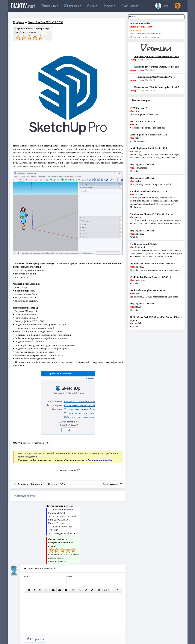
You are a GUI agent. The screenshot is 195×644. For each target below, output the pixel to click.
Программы (49, 6)
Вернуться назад (25, 496)
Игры (91, 6)
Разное (108, 6)
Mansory (23, 484)
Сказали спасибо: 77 (69, 470)
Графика (19, 22)
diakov (23, 6)
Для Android (129, 6)
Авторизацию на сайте (100, 460)
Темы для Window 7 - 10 (66, 533)
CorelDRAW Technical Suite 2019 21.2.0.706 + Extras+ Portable (62, 520)
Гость (162, 6)
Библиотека (72, 6)
